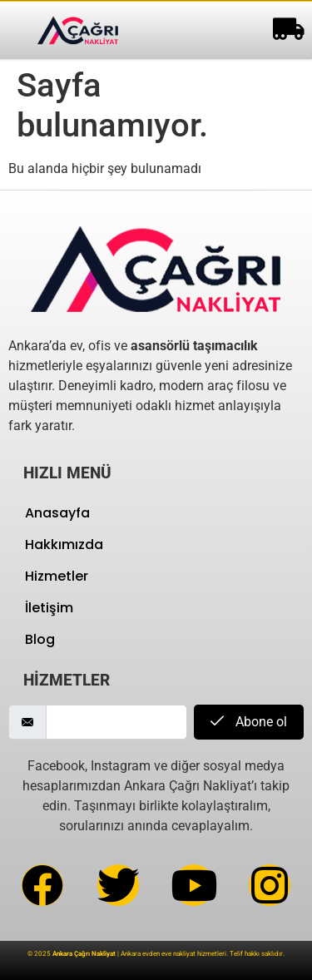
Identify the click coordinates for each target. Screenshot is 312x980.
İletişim (49, 608)
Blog (40, 639)
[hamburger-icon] (285, 30)
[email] (116, 722)
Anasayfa (57, 513)
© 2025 (72, 954)
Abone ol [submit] (249, 722)
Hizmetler (57, 576)
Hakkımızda (64, 544)
